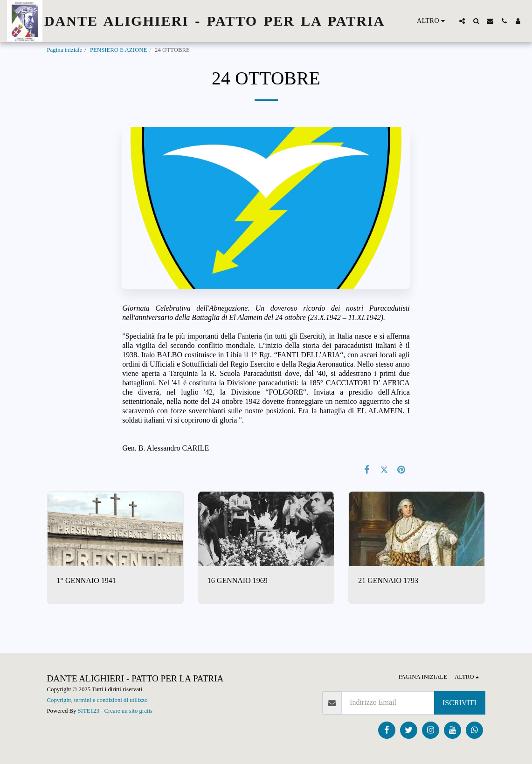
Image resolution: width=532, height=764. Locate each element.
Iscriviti (459, 703)
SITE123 (89, 711)
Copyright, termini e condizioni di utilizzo (97, 700)
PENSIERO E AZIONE (118, 50)
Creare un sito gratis (128, 711)
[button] (462, 21)
